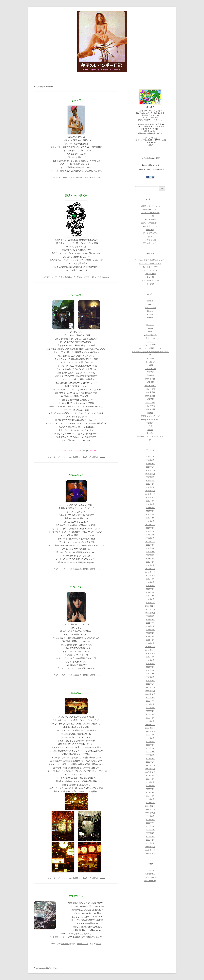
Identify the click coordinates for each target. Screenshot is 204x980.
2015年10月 (150, 497)
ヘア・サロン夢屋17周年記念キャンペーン (150, 260)
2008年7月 (150, 742)
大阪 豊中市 (150, 406)
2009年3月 (150, 714)
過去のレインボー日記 (150, 206)
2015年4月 (150, 518)
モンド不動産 (150, 219)
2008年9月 (150, 735)
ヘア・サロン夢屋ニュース (64, 277)
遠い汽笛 (150, 284)
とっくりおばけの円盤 (150, 213)
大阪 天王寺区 (150, 386)
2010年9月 (150, 657)
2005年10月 (150, 853)
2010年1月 (150, 684)
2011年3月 (150, 636)
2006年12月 (150, 806)
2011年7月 (150, 623)
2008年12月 (150, 725)
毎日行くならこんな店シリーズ (150, 436)
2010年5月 (150, 670)
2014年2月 (150, 535)
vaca (150, 331)
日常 (150, 426)
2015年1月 (150, 521)
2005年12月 (150, 847)
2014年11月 (150, 525)
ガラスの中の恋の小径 (150, 280)
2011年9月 (150, 616)
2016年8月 (150, 477)
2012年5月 (150, 592)
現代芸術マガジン (150, 243)
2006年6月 (150, 826)
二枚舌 (64, 675)
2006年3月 (150, 837)
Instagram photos (150, 209)
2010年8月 (150, 660)
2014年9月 (150, 528)
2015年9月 (150, 501)
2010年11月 (150, 650)
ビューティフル (64, 457)
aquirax (150, 301)
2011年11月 (150, 609)
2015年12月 (150, 491)
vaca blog (150, 230)
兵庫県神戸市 (150, 369)
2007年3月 (150, 796)
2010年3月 (150, 677)
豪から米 (150, 277)
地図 (150, 145)
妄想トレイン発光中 (76, 195)
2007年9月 (150, 776)
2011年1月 (150, 643)
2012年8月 (150, 582)
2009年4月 (150, 711)
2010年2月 (150, 681)
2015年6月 (150, 511)
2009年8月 (150, 698)
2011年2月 (150, 640)
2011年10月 (150, 613)
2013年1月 (150, 565)
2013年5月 (150, 559)
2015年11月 (150, 494)
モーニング (150, 362)
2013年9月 (150, 545)
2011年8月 (150, 620)
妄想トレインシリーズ (150, 416)
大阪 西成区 (150, 403)
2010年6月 (150, 667)
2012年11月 (150, 572)
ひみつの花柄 (150, 240)
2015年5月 (150, 514)
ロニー (93, 451)
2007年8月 (150, 779)
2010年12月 (150, 647)
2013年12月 (150, 542)
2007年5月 (150, 789)
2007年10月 (150, 772)
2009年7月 (150, 701)
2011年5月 (150, 630)
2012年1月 (150, 603)
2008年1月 (150, 762)
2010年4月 (150, 674)
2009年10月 (150, 694)
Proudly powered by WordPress (46, 968)
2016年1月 (150, 487)
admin (99, 178)
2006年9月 (150, 816)
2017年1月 (150, 467)
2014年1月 (150, 538)
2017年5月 (150, 460)
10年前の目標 (150, 274)
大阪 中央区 (150, 379)
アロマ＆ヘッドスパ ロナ (68, 451)
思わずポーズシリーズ (150, 420)
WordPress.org (150, 881)
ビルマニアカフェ (150, 233)
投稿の (150, 874)
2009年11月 (150, 691)
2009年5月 (150, 708)
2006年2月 (150, 840)
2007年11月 (150, 769)
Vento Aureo (76, 475)
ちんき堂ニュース (150, 226)
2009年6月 (150, 704)
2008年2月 (150, 759)
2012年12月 (150, 569)
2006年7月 (150, 823)
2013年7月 (150, 552)
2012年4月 (150, 596)
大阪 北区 (150, 382)
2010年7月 (150, 664)
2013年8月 (150, 548)
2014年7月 (150, 531)
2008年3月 (150, 755)
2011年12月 (150, 606)
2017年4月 (150, 464)
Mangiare (150, 325)
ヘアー (64, 569)
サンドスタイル (150, 270)
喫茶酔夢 (150, 375)
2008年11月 (150, 728)
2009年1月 (150, 721)
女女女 (150, 413)
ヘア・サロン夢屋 (150, 138)
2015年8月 (150, 504)
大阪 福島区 (150, 396)
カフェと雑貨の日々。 (150, 223)
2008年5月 (150, 748)
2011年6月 (150, 626)
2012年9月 (150, 579)
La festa (150, 321)
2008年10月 (150, 731)
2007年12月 (150, 765)
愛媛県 (150, 423)
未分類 (150, 430)
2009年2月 (150, 718)
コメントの (150, 877)
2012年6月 (150, 589)
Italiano (150, 318)
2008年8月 (150, 738)
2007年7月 (150, 782)
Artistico (150, 304)
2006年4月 (150, 833)
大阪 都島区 (150, 409)
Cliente (64, 178)
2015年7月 (150, 508)
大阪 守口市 (150, 389)
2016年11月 (150, 474)
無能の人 (76, 693)
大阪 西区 (150, 399)
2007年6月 (150, 786)
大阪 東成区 (150, 392)
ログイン (150, 870)
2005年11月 (150, 850)
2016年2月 (150, 484)
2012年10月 (150, 575)
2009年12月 (150, 687)
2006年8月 (150, 820)
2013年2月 (150, 562)
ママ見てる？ (76, 896)
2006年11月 (150, 809)
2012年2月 (150, 599)
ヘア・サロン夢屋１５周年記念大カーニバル (150, 352)
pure (150, 236)
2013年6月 (150, 555)
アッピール (150, 338)
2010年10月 (150, 653)
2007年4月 (150, 792)
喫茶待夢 (150, 372)
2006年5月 (150, 830)
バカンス (150, 342)
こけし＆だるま (150, 335)
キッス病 (76, 100)
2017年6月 (150, 457)
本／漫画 (150, 433)
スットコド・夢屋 (150, 267)
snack (150, 328)
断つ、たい (76, 587)
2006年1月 (150, 843)
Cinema (150, 311)
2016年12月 (150, 470)
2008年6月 (150, 745)
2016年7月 (150, 481)
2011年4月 (150, 633)
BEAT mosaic (150, 308)
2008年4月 (150, 752)
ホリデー (65, 944)
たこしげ (150, 216)
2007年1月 (150, 803)
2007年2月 (150, 799)
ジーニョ (76, 295)
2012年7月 (150, 586)
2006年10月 (150, 813)
